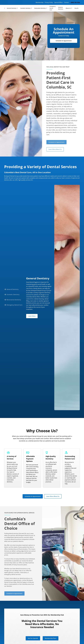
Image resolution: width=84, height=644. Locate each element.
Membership (40, 2)
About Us (68, 8)
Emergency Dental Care (53, 8)
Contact (66, 2)
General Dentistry (12, 8)
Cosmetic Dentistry (25, 8)
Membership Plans (51, 638)
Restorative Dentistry (40, 8)
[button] (12, 8)
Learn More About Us (51, 149)
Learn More (32, 316)
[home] (5, 8)
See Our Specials (33, 638)
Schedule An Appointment (64, 41)
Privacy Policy (49, 2)
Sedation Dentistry (61, 8)
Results (77, 8)
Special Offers (58, 2)
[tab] (14, 289)
